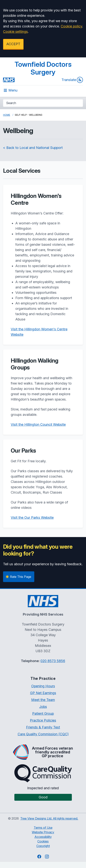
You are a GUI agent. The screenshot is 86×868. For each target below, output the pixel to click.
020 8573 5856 (53, 661)
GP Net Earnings (43, 693)
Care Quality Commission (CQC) (43, 734)
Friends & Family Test (43, 727)
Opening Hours (43, 686)
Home (7, 115)
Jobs (43, 707)
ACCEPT (13, 44)
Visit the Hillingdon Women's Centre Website (39, 332)
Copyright (43, 846)
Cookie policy (71, 26)
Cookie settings (15, 32)
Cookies (43, 841)
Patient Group (43, 713)
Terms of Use (43, 828)
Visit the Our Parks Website (32, 518)
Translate (72, 80)
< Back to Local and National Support (33, 148)
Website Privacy (43, 832)
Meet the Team (43, 700)
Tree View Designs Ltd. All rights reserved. (49, 818)
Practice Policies (43, 720)
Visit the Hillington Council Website (38, 424)
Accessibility (43, 837)
